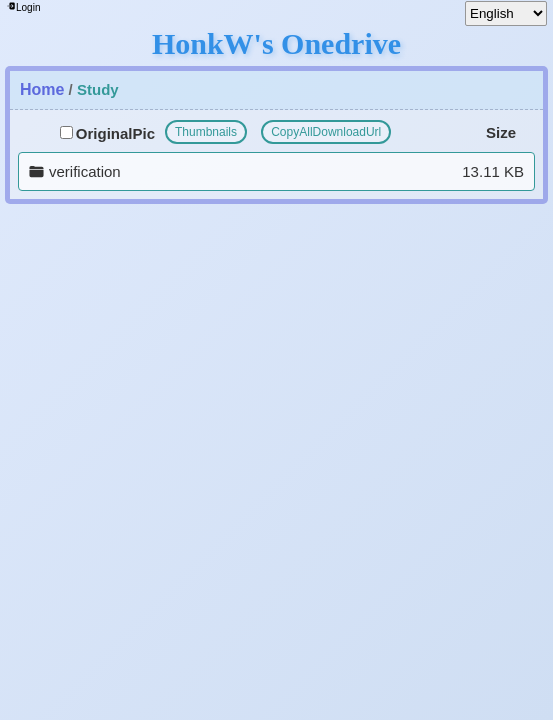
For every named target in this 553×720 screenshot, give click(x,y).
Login (23, 7)
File (42, 132)
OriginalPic (107, 133)
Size (501, 132)
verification (85, 171)
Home (42, 89)
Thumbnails (206, 132)
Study (98, 89)
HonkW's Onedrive (276, 43)
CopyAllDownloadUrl (326, 132)
